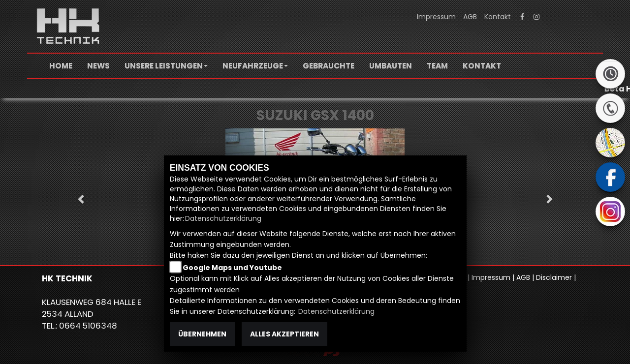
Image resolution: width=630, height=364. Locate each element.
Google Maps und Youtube (232, 268)
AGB (470, 17)
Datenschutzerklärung (223, 218)
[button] (166, 66)
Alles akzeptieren (284, 334)
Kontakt (498, 17)
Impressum (436, 17)
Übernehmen (202, 334)
